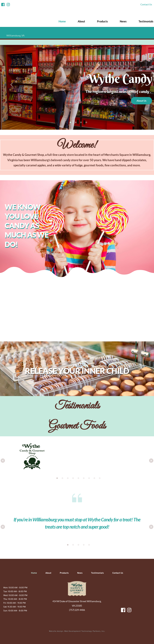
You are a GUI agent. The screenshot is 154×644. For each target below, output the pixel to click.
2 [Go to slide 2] (76, 122)
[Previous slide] (12, 85)
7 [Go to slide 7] (89, 478)
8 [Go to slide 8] (94, 478)
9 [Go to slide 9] (100, 478)
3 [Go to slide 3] (81, 122)
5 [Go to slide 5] (78, 478)
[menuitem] (146, 4)
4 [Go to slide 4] (86, 122)
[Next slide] (142, 85)
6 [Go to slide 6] (84, 478)
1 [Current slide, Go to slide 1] (70, 122)
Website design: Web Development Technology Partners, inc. (77, 631)
